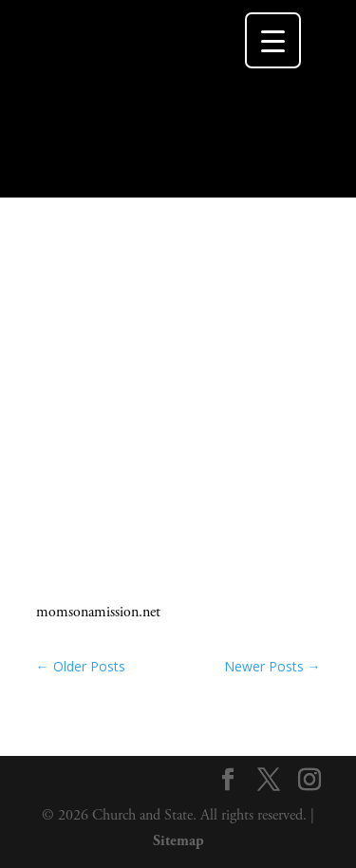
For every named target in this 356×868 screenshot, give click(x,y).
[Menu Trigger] (273, 40)
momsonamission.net (98, 612)
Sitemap (178, 841)
